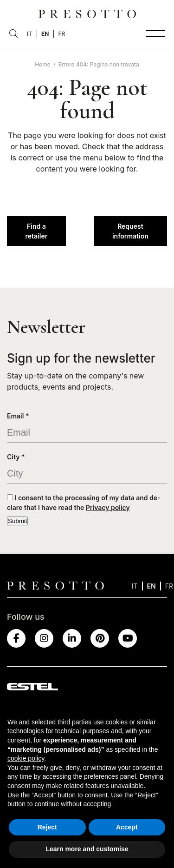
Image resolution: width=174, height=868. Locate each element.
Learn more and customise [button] (87, 849)
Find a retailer (36, 231)
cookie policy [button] (26, 758)
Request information (130, 231)
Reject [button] (47, 827)
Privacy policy (108, 507)
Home (43, 64)
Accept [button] (127, 827)
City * (16, 457)
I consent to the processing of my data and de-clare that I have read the (84, 503)
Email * (18, 416)
